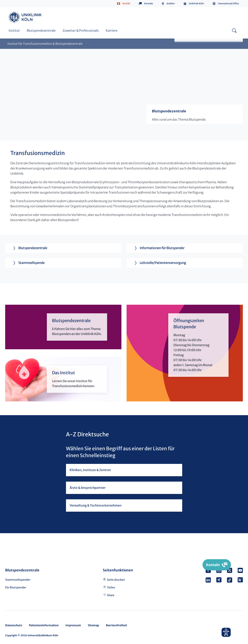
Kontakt (149, 4)
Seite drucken (116, 580)
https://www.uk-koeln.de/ (26, 17)
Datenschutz (14, 625)
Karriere (112, 31)
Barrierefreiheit (117, 625)
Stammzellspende (27, 263)
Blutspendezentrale (41, 31)
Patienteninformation (44, 625)
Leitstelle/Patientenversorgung (159, 263)
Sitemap (93, 625)
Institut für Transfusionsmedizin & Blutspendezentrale (45, 44)
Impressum (73, 625)
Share (111, 595)
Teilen (111, 587)
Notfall (126, 4)
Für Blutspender (16, 587)
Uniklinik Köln (196, 4)
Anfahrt (171, 4)
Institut (14, 31)
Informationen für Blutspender (158, 248)
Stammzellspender (18, 580)
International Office (228, 4)
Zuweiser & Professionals (81, 31)
